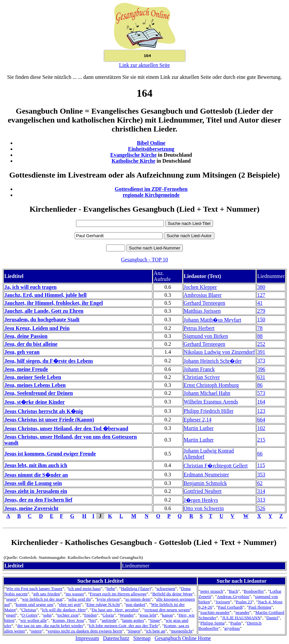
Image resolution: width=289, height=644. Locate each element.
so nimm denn (138, 599)
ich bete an (156, 631)
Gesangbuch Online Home (183, 638)
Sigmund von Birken (206, 336)
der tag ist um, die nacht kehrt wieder (50, 626)
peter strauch (212, 591)
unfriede (109, 620)
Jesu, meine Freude (26, 369)
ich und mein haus (84, 589)
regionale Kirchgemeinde (151, 195)
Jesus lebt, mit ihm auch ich (36, 465)
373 (261, 361)
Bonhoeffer (254, 591)
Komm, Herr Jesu (68, 620)
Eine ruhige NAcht (103, 604)
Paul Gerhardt (230, 607)
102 (261, 428)
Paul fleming (260, 607)
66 (260, 454)
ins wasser (75, 594)
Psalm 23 (244, 602)
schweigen (166, 589)
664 (261, 420)
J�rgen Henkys (201, 500)
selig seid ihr (80, 599)
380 (261, 287)
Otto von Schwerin (204, 508)
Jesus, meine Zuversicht (31, 508)
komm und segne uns (35, 604)
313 (261, 500)
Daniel (272, 618)
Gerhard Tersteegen (205, 303)
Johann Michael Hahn (207, 393)
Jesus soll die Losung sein (33, 483)
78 (260, 328)
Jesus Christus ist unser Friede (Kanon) (49, 420)
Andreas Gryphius (233, 596)
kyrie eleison (108, 599)
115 (261, 465)
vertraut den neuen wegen (167, 610)
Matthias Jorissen (202, 311)
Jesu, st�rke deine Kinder (35, 402)
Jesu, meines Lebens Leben (35, 385)
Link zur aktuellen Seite (144, 65)
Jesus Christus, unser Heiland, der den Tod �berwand (66, 429)
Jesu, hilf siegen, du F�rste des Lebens (49, 361)
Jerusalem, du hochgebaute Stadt (42, 320)
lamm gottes (133, 620)
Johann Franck (199, 369)
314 (261, 491)
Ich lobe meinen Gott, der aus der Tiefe (124, 626)
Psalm (236, 623)
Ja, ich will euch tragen (31, 287)
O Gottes (30, 615)
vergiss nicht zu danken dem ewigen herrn (85, 631)
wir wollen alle (34, 620)
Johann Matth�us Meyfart (213, 320)
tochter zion (68, 615)
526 (261, 508)
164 (261, 402)
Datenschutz (116, 638)
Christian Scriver (202, 377)
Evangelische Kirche (133, 155)
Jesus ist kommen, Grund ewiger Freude (50, 454)
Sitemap (142, 638)
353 (261, 475)
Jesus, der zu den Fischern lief (38, 500)
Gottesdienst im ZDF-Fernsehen (151, 189)
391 (261, 352)
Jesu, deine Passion (26, 336)
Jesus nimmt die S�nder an (36, 475)
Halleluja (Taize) (136, 589)
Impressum (87, 638)
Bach (233, 591)
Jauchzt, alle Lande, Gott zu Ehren (44, 311)
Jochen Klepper (200, 287)
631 (261, 377)
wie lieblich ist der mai (42, 599)
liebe (111, 589)
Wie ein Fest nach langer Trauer (34, 589)
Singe (155, 620)
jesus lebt (148, 615)
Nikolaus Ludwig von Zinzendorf (219, 352)
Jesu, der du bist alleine (31, 344)
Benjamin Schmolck (205, 483)
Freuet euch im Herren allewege (118, 594)
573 (261, 393)
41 (260, 303)
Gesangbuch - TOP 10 (144, 260)
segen (11, 599)
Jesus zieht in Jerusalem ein (36, 491)
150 (261, 320)
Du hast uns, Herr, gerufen (115, 610)
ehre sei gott (70, 604)
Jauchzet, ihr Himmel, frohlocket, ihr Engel (54, 303)
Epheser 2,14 (198, 420)
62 (260, 483)
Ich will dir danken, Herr (64, 610)
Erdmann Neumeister (206, 475)
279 (261, 311)
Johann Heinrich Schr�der (213, 361)
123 (261, 411)
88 (260, 336)
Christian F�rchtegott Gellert (216, 466)
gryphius (232, 628)
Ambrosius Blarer (203, 295)
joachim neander (215, 612)
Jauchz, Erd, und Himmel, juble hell (45, 295)
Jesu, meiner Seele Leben (33, 377)
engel (11, 615)
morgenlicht (181, 631)
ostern (36, 631)
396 (261, 369)
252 (261, 344)
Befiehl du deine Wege (172, 594)
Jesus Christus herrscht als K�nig (44, 411)
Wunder (127, 615)
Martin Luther (199, 428)
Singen (134, 631)
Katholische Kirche (133, 161)
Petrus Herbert (199, 328)
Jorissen (223, 602)
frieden (91, 615)
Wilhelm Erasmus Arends (211, 402)
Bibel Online (151, 143)
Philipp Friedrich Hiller (209, 411)
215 (261, 440)
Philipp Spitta (213, 623)
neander (243, 612)
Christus (29, 610)
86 (260, 385)
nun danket (136, 604)
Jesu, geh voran (22, 352)
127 (261, 295)
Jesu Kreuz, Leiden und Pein (37, 328)
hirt (93, 620)
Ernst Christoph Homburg (211, 385)
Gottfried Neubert (203, 491)
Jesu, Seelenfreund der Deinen (39, 393)
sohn (47, 615)
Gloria (108, 615)
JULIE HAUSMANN (241, 618)
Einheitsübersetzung (151, 149)
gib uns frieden (47, 594)
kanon (167, 615)
